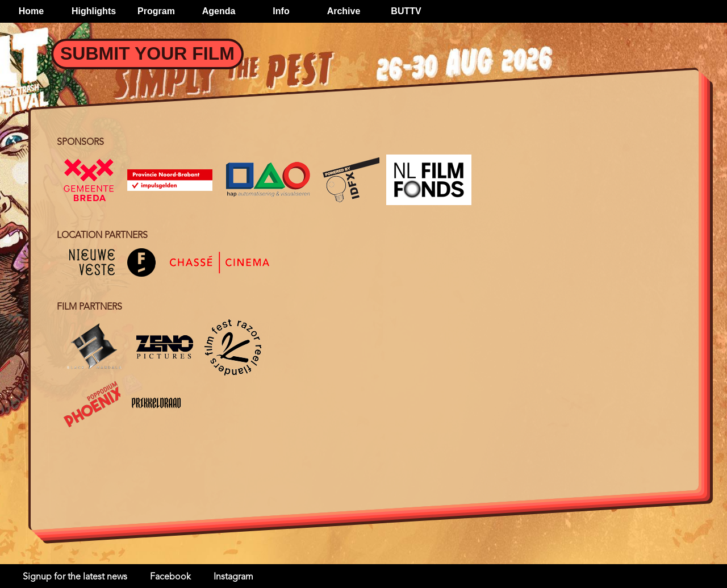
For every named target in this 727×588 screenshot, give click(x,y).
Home (31, 11)
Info (281, 11)
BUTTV (406, 11)
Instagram (233, 577)
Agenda (219, 11)
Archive (344, 11)
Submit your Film (147, 53)
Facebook (170, 577)
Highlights (94, 11)
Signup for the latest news (75, 577)
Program (156, 11)
